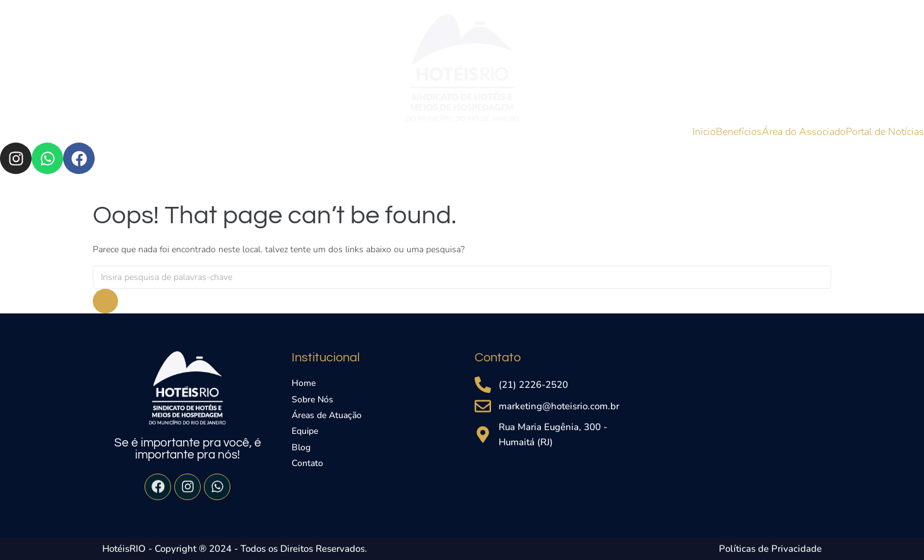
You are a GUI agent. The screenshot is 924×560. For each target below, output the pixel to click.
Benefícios (739, 132)
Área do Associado (804, 132)
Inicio (704, 132)
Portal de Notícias (885, 132)
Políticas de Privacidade (770, 549)
